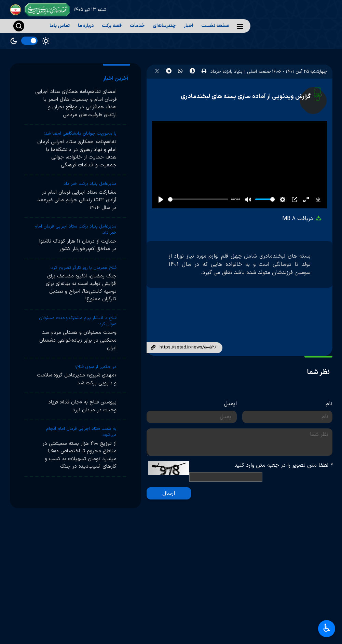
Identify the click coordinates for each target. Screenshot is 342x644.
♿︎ (327, 629)
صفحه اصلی (259, 72)
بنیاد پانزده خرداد (227, 72)
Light (46, 41)
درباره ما (86, 26)
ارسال (169, 493)
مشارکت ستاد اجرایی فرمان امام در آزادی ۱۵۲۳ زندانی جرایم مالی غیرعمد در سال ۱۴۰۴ (77, 200)
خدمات (137, 26)
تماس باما (60, 26)
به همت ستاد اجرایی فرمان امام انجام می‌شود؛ (81, 432)
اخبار (188, 26)
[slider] (198, 199)
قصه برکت (112, 26)
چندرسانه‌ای (164, 26)
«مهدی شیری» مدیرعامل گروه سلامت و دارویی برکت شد (77, 379)
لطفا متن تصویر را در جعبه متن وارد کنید (283, 465)
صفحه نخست (215, 26)
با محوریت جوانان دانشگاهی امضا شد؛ (80, 134)
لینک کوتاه (153, 348)
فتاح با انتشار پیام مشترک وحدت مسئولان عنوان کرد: (78, 321)
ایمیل (230, 404)
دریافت (302, 219)
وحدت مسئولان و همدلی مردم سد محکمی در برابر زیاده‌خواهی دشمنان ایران (78, 340)
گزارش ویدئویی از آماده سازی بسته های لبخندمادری (246, 97)
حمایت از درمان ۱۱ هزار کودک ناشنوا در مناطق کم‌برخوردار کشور (78, 245)
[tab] (117, 79)
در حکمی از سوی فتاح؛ (96, 367)
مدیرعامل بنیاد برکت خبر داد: (90, 184)
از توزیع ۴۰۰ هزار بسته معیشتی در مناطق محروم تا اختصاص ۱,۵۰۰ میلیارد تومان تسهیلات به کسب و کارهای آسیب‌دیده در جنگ (79, 455)
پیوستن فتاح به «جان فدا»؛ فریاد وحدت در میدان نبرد (82, 406)
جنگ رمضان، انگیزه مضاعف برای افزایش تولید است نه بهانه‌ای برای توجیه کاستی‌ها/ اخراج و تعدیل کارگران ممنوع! (81, 288)
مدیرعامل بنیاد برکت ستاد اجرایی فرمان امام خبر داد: (76, 230)
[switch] (29, 41)
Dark (14, 41)
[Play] (161, 200)
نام (329, 404)
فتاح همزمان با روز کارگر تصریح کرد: (83, 268)
